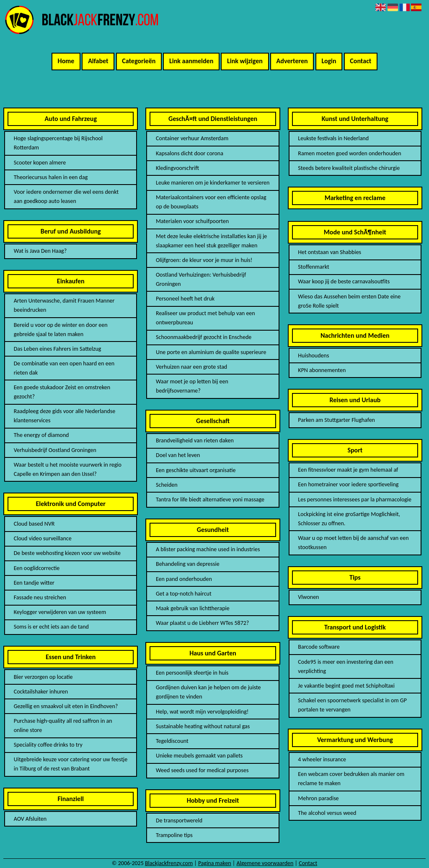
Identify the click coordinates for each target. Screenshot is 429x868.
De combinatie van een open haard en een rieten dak (64, 368)
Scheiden (167, 485)
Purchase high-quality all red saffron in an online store (63, 725)
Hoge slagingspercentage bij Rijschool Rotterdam (58, 143)
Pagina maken (215, 863)
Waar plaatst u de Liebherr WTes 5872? (202, 623)
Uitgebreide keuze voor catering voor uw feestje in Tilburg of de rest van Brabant (71, 764)
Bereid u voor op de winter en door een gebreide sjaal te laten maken (61, 330)
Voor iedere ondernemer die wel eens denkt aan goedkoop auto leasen (66, 196)
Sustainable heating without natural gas (203, 726)
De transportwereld (179, 820)
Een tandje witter (34, 583)
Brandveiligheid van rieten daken (195, 440)
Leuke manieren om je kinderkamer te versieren (213, 183)
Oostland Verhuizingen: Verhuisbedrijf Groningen (201, 279)
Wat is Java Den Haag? (40, 251)
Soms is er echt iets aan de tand (51, 627)
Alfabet (98, 61)
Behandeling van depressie (188, 564)
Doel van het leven (178, 455)
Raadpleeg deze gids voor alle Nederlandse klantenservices (65, 416)
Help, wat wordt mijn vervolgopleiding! (202, 712)
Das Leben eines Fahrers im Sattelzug (58, 349)
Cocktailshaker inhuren (41, 692)
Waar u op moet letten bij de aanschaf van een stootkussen (353, 543)
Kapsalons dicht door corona (190, 153)
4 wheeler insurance (322, 759)
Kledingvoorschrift (177, 168)
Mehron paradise (318, 798)
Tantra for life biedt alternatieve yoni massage (210, 499)
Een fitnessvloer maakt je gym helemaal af (348, 470)
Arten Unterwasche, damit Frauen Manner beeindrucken (64, 305)
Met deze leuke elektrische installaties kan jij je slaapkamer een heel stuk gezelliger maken (211, 241)
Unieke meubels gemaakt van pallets (199, 756)
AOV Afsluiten (30, 819)
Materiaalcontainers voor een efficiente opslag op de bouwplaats (211, 202)
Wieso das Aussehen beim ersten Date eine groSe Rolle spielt (349, 301)
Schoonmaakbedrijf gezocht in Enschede (204, 337)
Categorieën (139, 61)
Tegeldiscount (172, 741)
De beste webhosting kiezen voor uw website (67, 553)
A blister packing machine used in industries (208, 549)
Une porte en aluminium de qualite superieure (211, 352)
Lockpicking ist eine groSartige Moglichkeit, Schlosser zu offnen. (349, 519)
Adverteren (292, 61)
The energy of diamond (41, 435)
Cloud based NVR (34, 524)
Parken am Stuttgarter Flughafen (336, 420)
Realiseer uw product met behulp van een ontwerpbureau (205, 318)
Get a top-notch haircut (184, 594)
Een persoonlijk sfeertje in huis (192, 673)
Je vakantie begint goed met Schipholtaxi (346, 686)
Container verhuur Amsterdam (192, 138)
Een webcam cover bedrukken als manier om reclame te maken (351, 779)
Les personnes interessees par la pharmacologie (355, 499)
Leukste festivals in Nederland (333, 138)
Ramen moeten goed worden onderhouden (349, 153)
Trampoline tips (174, 835)
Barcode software (319, 647)
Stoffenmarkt (313, 267)
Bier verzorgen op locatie (43, 677)
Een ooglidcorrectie (37, 568)
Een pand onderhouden (184, 579)
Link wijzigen (245, 61)
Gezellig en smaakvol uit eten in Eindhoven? (66, 706)
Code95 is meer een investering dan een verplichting (345, 666)
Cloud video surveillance (43, 538)
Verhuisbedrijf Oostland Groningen (55, 450)
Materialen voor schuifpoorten (192, 221)
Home (66, 61)
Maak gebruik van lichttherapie (193, 608)
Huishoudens (313, 356)
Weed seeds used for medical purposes (202, 770)
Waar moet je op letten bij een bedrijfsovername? (192, 386)
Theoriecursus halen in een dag (51, 177)
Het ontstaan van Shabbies (330, 252)
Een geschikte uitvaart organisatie (196, 470)
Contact (361, 61)
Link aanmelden (191, 61)
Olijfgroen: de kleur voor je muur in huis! (204, 260)
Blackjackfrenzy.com (169, 863)
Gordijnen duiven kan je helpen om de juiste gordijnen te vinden (208, 692)
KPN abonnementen (322, 370)
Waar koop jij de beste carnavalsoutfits (344, 281)
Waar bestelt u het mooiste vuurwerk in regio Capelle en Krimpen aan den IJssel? (68, 469)
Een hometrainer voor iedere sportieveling (348, 484)
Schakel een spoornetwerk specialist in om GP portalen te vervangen (352, 705)
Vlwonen (308, 597)
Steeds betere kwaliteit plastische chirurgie (349, 168)
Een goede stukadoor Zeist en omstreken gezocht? (62, 392)
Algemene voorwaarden (265, 863)
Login (329, 61)
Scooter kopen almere (40, 163)
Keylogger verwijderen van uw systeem (60, 612)
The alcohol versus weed (327, 813)
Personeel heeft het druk (185, 299)
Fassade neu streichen (40, 597)
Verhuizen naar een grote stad (191, 367)
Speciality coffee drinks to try (48, 745)
